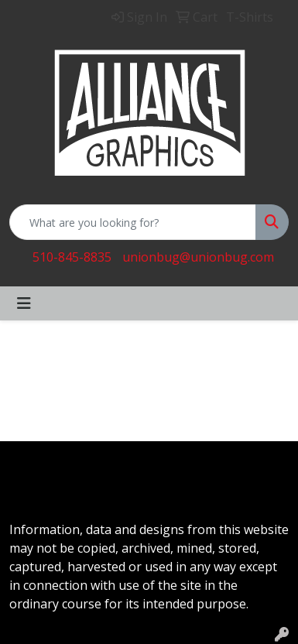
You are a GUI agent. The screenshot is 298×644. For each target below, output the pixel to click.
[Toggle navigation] (24, 303)
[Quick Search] (133, 222)
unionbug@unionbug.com (198, 257)
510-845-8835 (72, 257)
